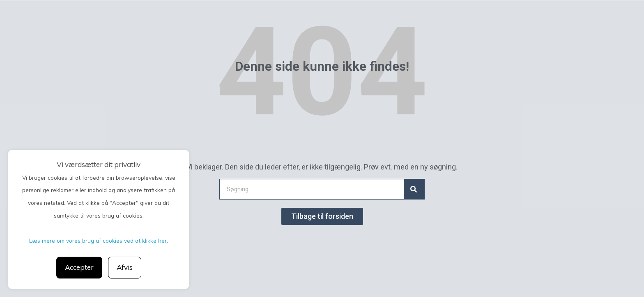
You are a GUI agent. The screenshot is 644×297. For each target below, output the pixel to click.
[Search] (414, 189)
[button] (322, 216)
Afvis (125, 267)
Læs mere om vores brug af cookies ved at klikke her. (99, 240)
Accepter (79, 267)
